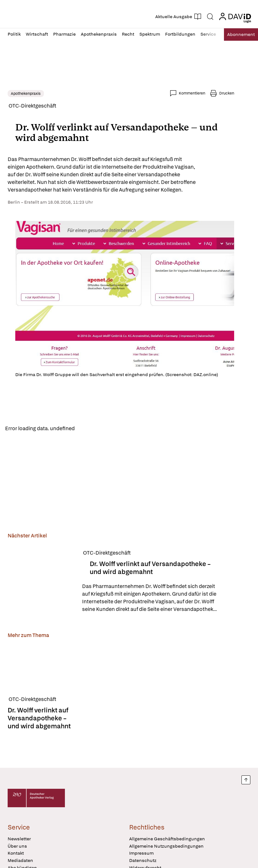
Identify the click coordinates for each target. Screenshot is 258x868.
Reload (88, 429)
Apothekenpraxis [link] (26, 94)
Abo (237, 35)
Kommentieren (192, 93)
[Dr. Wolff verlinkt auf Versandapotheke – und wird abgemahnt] (41, 582)
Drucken (227, 93)
